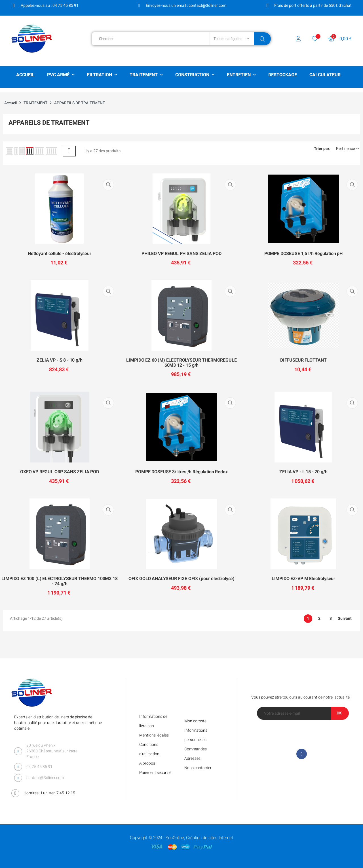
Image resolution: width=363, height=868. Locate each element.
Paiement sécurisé (155, 773)
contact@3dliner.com (45, 778)
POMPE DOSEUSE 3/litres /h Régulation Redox (181, 472)
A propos (147, 763)
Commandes (196, 749)
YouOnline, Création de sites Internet (199, 838)
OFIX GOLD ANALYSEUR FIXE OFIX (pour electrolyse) (181, 579)
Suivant (345, 619)
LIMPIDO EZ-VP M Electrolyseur (303, 579)
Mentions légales (154, 735)
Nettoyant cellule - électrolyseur (60, 254)
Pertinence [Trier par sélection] (347, 149)
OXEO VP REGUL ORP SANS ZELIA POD (60, 472)
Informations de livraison (153, 721)
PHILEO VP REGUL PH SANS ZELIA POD (181, 254)
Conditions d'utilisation (149, 749)
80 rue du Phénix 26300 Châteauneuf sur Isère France (52, 751)
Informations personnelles (196, 735)
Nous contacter (198, 768)
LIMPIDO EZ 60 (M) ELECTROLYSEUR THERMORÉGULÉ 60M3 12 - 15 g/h (181, 363)
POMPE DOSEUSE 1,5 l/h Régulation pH (303, 254)
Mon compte (195, 721)
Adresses (192, 758)
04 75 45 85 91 (39, 767)
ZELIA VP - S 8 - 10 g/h (59, 360)
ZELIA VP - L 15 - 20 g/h (303, 472)
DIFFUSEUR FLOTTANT (303, 360)
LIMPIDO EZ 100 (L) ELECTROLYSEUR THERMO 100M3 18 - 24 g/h (59, 581)
